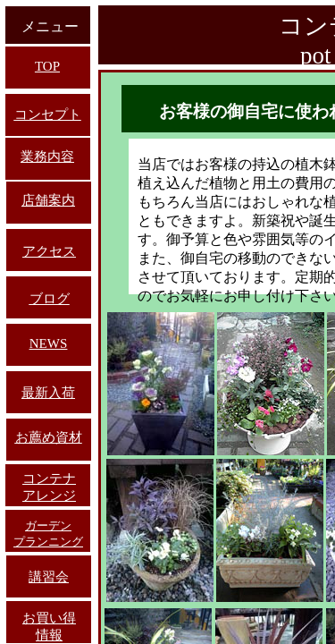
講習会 (49, 577)
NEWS (49, 343)
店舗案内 (48, 200)
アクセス (49, 251)
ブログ (50, 299)
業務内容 (47, 157)
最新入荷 (48, 393)
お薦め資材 (49, 437)
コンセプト (48, 114)
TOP (47, 66)
